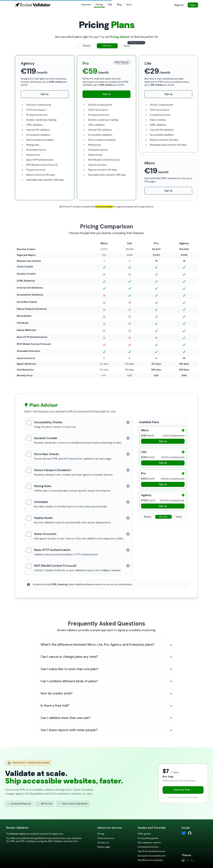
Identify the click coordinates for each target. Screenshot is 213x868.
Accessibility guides (148, 838)
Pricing (99, 5)
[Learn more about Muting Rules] (128, 486)
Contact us (103, 843)
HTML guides (144, 834)
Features (86, 5)
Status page (104, 847)
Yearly (130, 45)
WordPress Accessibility (150, 860)
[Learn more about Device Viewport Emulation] (128, 470)
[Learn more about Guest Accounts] (128, 534)
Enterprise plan (104, 207)
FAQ (110, 5)
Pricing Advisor (120, 37)
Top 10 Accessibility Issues (151, 851)
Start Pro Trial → (183, 790)
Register (179, 5)
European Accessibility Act (152, 856)
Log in (193, 5)
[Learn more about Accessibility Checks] (128, 422)
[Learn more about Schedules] (128, 502)
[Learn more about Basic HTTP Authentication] (128, 550)
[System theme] (183, 860)
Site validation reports (149, 843)
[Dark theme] (192, 860)
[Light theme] (187, 860)
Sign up (45, 94)
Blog (119, 5)
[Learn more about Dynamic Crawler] (128, 438)
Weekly (87, 46)
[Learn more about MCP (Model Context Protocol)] (128, 566)
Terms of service (106, 838)
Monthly (107, 46)
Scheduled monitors (148, 847)
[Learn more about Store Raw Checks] (128, 454)
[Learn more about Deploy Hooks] (128, 518)
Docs (129, 5)
